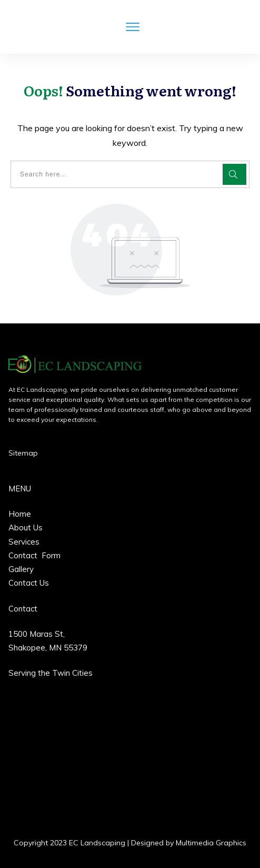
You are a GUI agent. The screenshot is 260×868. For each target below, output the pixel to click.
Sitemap (23, 453)
